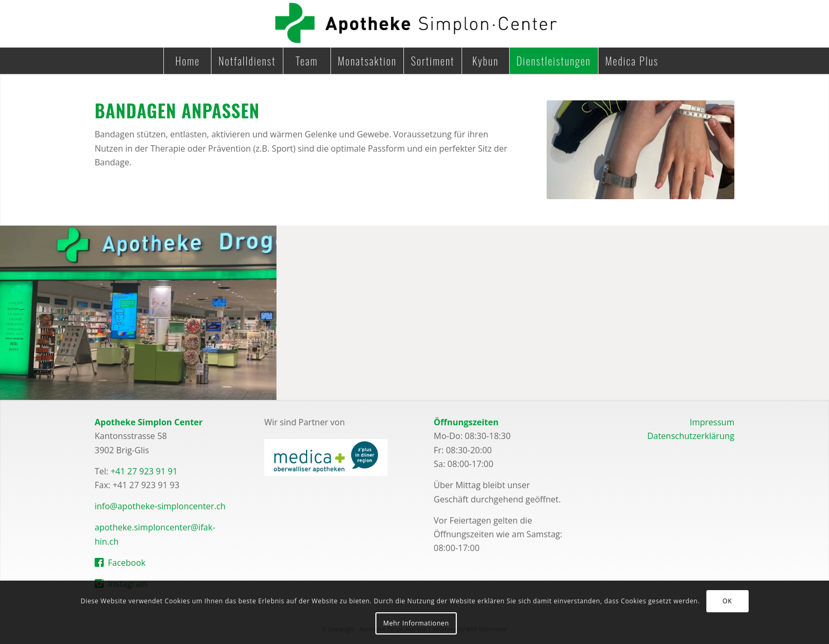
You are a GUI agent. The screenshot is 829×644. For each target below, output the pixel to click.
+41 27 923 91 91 (144, 471)
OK (727, 601)
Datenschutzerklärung (691, 436)
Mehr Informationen (416, 623)
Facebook (127, 563)
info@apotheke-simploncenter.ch (160, 506)
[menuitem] (187, 61)
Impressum (712, 422)
